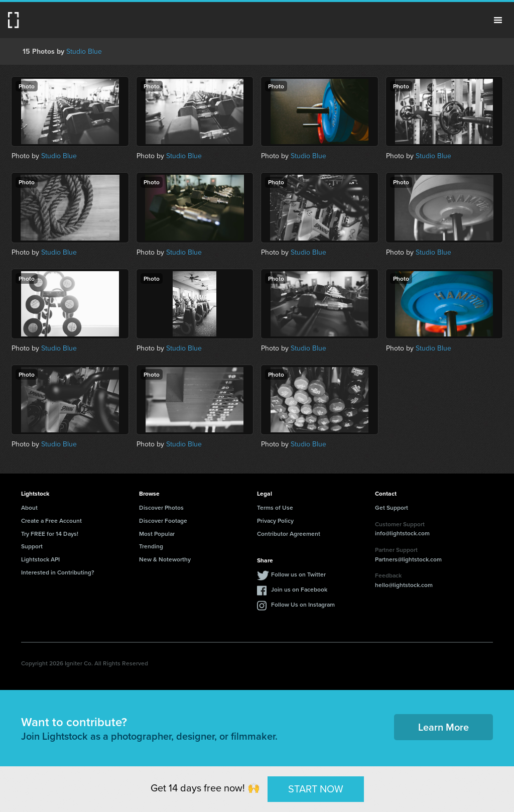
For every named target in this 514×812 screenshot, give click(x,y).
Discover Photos (161, 507)
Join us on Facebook (299, 589)
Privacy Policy (275, 520)
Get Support (392, 507)
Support (32, 546)
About (29, 507)
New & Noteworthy (165, 559)
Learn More (443, 727)
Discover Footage (163, 520)
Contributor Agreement (289, 534)
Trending (151, 546)
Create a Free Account (51, 520)
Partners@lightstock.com (408, 559)
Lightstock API (40, 559)
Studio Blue (84, 51)
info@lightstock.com (402, 533)
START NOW (316, 789)
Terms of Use (275, 507)
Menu (498, 20)
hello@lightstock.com (404, 585)
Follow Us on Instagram (303, 604)
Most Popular (157, 534)
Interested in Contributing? (58, 572)
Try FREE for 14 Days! (50, 534)
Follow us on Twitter (298, 574)
